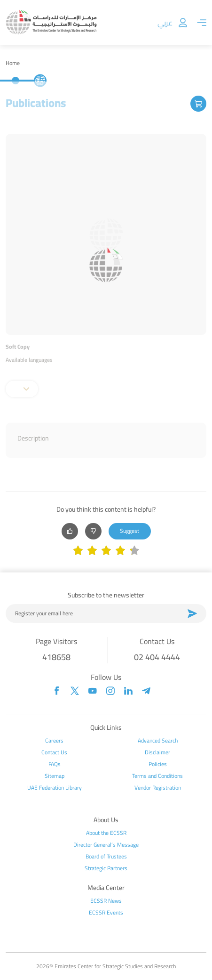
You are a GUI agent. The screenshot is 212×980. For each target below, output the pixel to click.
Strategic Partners (106, 868)
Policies (158, 764)
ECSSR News (106, 901)
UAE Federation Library (55, 788)
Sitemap (55, 776)
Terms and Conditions (157, 776)
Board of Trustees (106, 857)
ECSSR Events (106, 913)
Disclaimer (157, 752)
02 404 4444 (157, 657)
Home (13, 63)
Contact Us (54, 752)
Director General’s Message (106, 845)
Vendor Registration (158, 788)
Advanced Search (158, 741)
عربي (165, 23)
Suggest (130, 531)
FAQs (55, 764)
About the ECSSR (106, 833)
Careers (54, 741)
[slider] (106, 551)
